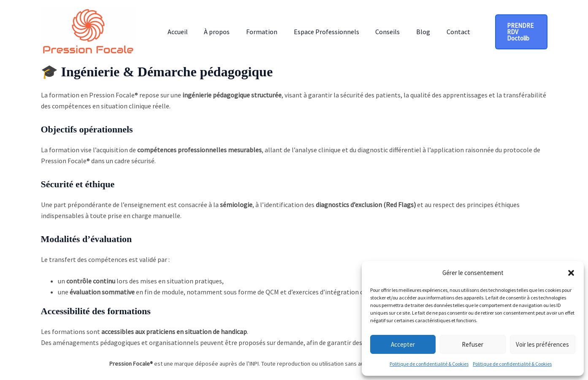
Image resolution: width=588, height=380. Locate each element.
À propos (213, 32)
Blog (408, 32)
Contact (440, 32)
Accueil (176, 32)
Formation (255, 32)
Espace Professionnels (317, 32)
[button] (571, 273)
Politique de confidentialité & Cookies (429, 364)
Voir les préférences (542, 344)
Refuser (473, 344)
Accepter (403, 344)
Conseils (375, 32)
